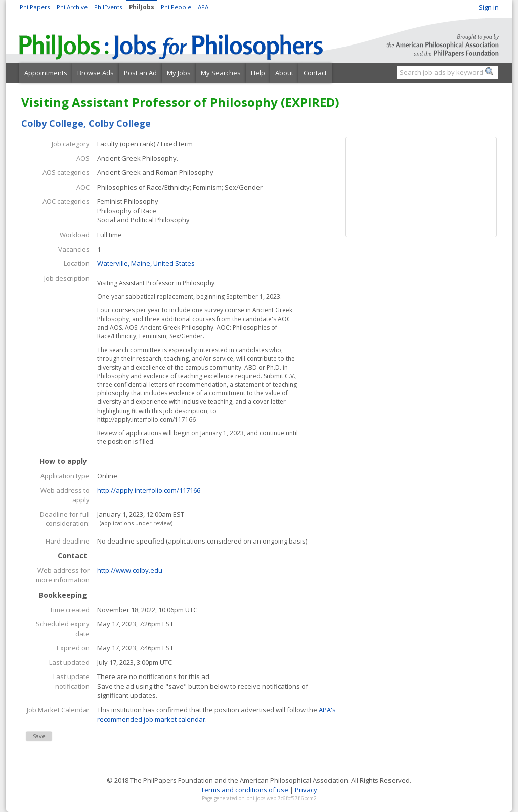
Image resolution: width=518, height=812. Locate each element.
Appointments (46, 73)
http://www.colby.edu (130, 570)
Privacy (306, 790)
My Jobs (179, 73)
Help (258, 73)
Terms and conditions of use (245, 790)
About (284, 73)
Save (39, 736)
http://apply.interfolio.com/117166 (149, 490)
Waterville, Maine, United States (146, 263)
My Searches (221, 73)
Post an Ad (140, 73)
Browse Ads (96, 73)
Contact (315, 73)
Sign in (489, 7)
